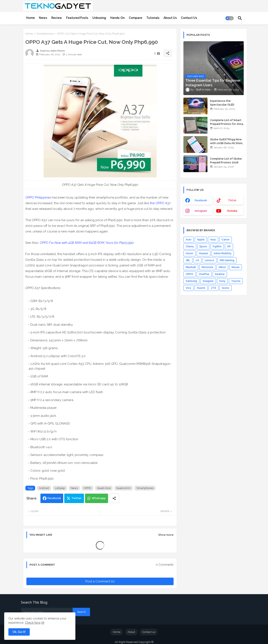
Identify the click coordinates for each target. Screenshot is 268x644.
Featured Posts (77, 18)
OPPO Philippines (38, 197)
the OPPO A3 (159, 203)
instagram (201, 211)
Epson (203, 247)
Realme (220, 274)
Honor (189, 253)
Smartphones (45, 34)
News (43, 18)
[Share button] (114, 498)
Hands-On (117, 18)
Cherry (190, 247)
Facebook (54, 498)
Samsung (191, 281)
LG (197, 260)
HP (229, 247)
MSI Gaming (227, 260)
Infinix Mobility (223, 253)
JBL (188, 260)
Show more (166, 535)
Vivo (188, 288)
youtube (232, 211)
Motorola (207, 267)
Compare (135, 18)
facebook (201, 200)
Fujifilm (217, 247)
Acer (189, 240)
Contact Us (189, 18)
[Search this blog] (47, 612)
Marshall (191, 267)
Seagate (208, 281)
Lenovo (209, 260)
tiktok (232, 200)
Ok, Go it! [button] (19, 632)
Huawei (204, 253)
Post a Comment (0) (100, 581)
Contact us (149, 632)
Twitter (77, 498)
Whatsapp (99, 498)
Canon (225, 240)
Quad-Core (104, 488)
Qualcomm (124, 488)
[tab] (30, 18)
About (131, 632)
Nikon (222, 267)
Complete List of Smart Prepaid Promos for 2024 (227, 122)
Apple (201, 240)
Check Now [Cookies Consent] (33, 623)
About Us (170, 18)
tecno (225, 288)
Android (44, 488)
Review (57, 18)
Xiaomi (201, 288)
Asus (213, 240)
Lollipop (60, 488)
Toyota (236, 281)
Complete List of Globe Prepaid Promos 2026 (226, 161)
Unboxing (99, 18)
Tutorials (153, 18)
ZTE (213, 288)
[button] (229, 18)
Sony (222, 281)
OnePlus (204, 274)
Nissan (236, 267)
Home (30, 18)
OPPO (88, 488)
